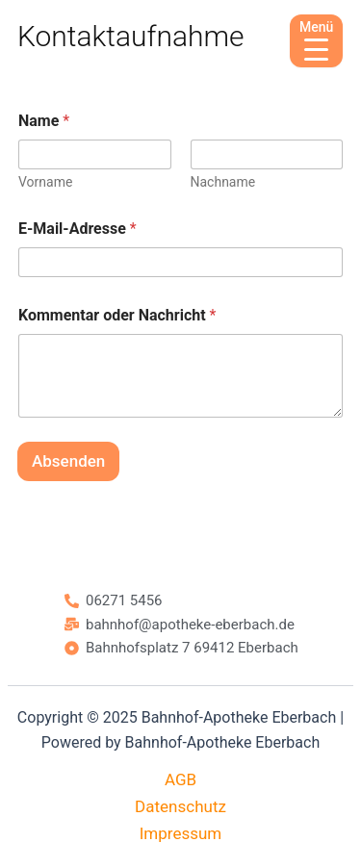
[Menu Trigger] (316, 41)
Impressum (181, 833)
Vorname (45, 182)
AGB (180, 779)
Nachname (223, 182)
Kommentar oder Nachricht (117, 315)
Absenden (68, 461)
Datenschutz (180, 806)
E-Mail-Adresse (77, 229)
